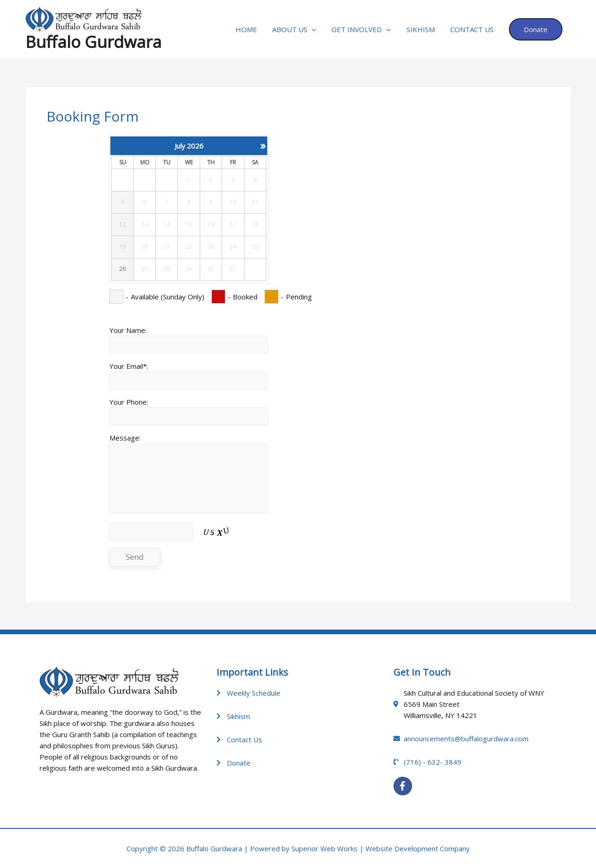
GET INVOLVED (367, 29)
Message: (125, 438)
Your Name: (128, 330)
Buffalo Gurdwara (94, 42)
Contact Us (474, 29)
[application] (319, 29)
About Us (301, 29)
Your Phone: (129, 402)
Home (255, 29)
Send (135, 557)
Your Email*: (129, 366)
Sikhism (424, 29)
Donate (537, 29)
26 (122, 269)
